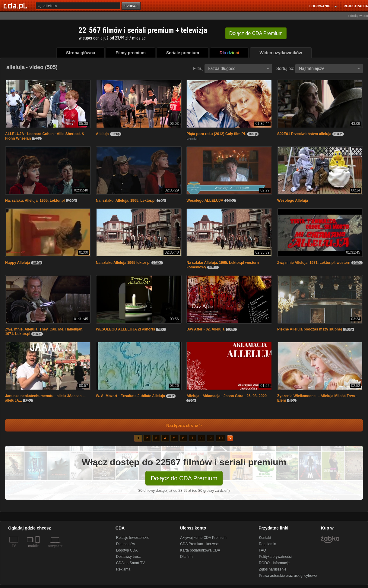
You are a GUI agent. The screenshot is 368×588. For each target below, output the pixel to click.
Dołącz (256, 33)
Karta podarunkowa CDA (200, 550)
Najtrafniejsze (329, 68)
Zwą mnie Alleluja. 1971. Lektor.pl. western (314, 263)
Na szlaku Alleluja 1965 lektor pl (123, 263)
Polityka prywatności (275, 557)
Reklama (123, 569)
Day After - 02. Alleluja (205, 329)
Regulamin (267, 544)
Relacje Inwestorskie (133, 538)
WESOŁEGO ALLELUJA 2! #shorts (125, 329)
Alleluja (102, 134)
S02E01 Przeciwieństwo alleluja (304, 134)
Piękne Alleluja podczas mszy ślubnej (309, 329)
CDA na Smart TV (130, 563)
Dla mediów (126, 544)
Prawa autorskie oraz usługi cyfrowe (288, 576)
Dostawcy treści (129, 557)
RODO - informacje (274, 563)
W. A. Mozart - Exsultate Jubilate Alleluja (130, 396)
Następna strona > (180, 425)
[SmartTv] (38, 549)
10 (221, 438)
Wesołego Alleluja (293, 201)
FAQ (262, 550)
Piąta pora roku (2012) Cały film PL (216, 134)
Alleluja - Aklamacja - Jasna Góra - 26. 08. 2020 (227, 396)
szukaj (132, 6)
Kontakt (265, 538)
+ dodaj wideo (358, 16)
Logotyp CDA (127, 550)
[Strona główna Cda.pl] (16, 6)
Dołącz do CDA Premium (184, 478)
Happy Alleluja (17, 263)
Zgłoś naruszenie (273, 569)
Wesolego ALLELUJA (205, 201)
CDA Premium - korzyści (200, 544)
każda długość (239, 68)
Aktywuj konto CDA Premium (203, 538)
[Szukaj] (78, 6)
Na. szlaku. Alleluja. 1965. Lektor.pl (35, 201)
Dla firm (186, 557)
